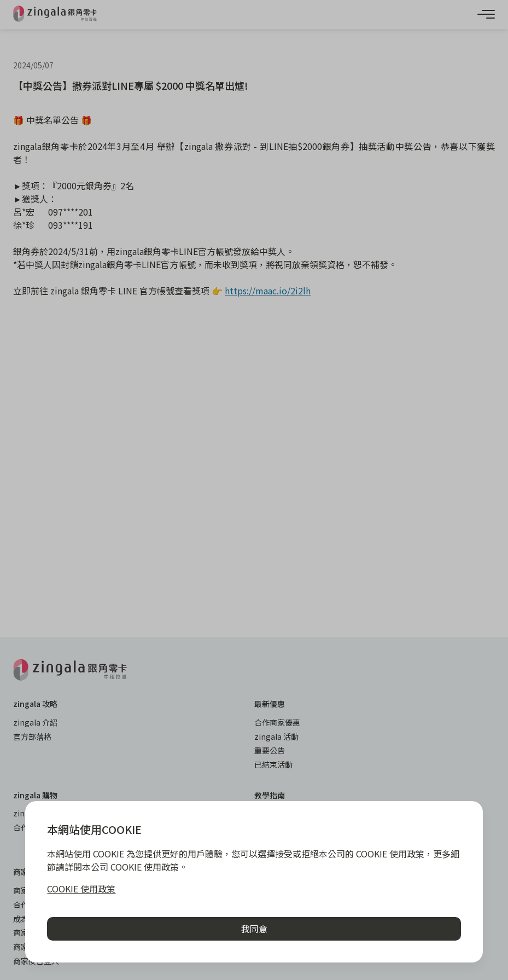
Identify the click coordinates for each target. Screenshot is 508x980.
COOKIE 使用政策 (81, 889)
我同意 (254, 929)
